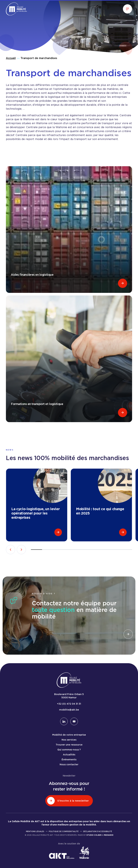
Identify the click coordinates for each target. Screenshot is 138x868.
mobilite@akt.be (69, 710)
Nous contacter (69, 764)
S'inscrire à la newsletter (68, 801)
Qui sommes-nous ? (69, 750)
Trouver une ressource (69, 745)
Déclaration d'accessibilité (98, 831)
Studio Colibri (94, 835)
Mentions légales (35, 831)
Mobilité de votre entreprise (69, 735)
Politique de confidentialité (64, 831)
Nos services (69, 740)
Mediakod (109, 835)
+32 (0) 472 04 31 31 (69, 704)
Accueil (11, 58)
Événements (69, 759)
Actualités (69, 755)
